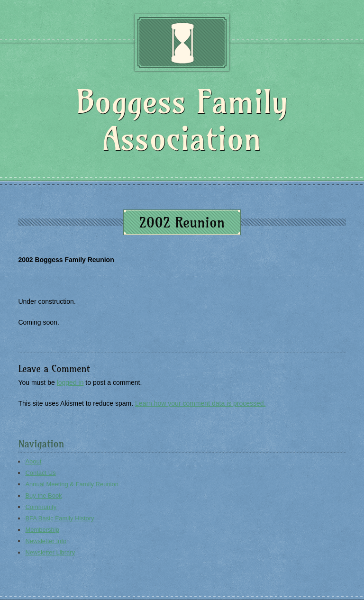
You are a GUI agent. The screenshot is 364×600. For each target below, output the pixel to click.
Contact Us (40, 473)
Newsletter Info (46, 541)
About (33, 461)
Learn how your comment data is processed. (200, 403)
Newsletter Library (50, 552)
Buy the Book (43, 495)
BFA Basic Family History (59, 518)
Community (41, 507)
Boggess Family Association (182, 120)
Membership (42, 530)
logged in (70, 382)
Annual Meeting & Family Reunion (72, 484)
